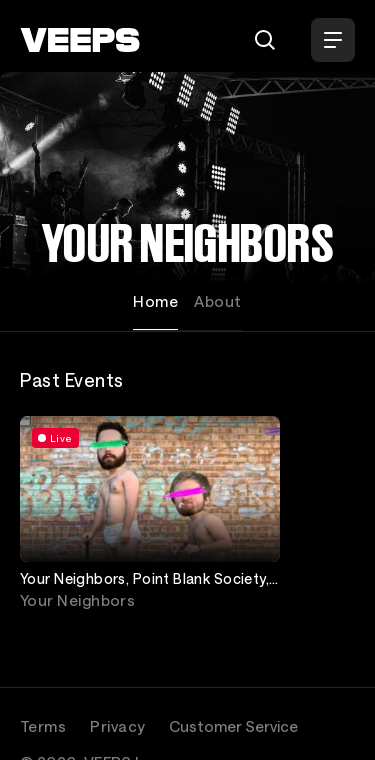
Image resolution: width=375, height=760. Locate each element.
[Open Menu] (333, 40)
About (217, 301)
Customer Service (233, 726)
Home (155, 301)
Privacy (117, 726)
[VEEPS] (80, 40)
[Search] (265, 40)
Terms (43, 726)
